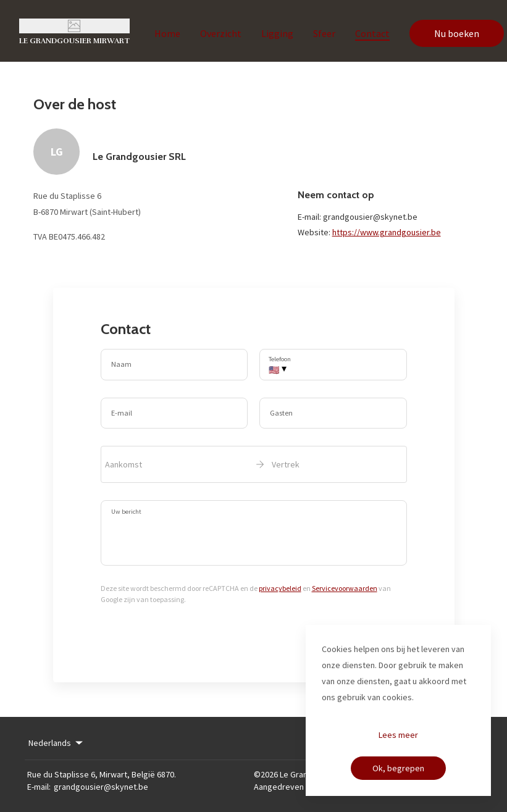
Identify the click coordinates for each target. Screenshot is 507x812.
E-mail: (39, 787)
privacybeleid (280, 588)
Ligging (277, 33)
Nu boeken (457, 33)
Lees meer (398, 735)
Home (167, 33)
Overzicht (221, 33)
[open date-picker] (254, 464)
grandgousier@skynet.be (101, 787)
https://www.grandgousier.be (387, 232)
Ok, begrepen (398, 768)
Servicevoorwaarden (345, 588)
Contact (372, 33)
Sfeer (324, 33)
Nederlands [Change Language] (57, 743)
